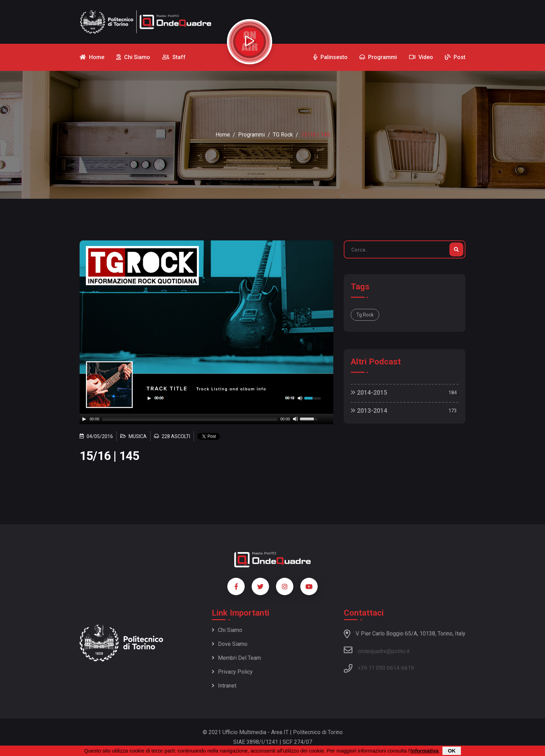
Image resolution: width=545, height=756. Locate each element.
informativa (425, 751)
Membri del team (236, 658)
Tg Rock (365, 315)
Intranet (224, 686)
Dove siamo (230, 644)
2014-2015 (369, 392)
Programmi (251, 135)
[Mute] (295, 419)
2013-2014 (369, 410)
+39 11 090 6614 (379, 668)
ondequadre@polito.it (377, 650)
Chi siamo (227, 630)
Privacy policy (232, 672)
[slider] (190, 419)
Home (223, 135)
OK (452, 751)
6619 (408, 668)
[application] (206, 419)
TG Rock (283, 135)
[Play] (84, 419)
